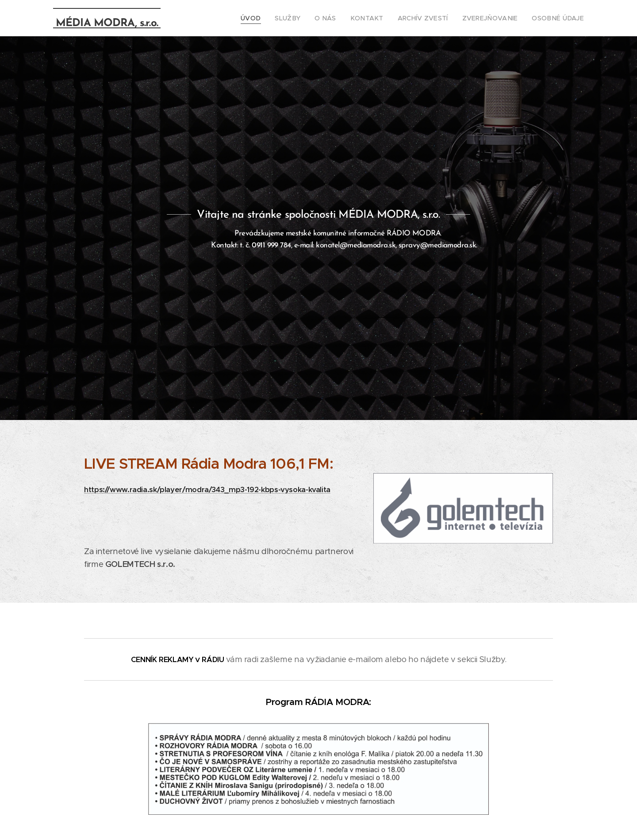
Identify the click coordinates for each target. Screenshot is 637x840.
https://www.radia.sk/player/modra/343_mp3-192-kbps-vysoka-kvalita (207, 490)
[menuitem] (276, 18)
